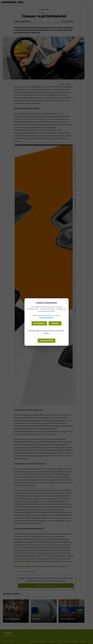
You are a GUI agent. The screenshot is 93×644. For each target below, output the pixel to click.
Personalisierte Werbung (47, 331)
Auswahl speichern (47, 341)
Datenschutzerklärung (46, 318)
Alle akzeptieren (39, 323)
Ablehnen (55, 323)
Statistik (33, 331)
